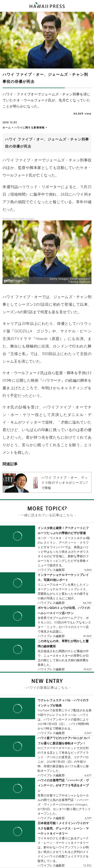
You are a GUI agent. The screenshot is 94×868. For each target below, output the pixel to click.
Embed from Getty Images (19, 219)
